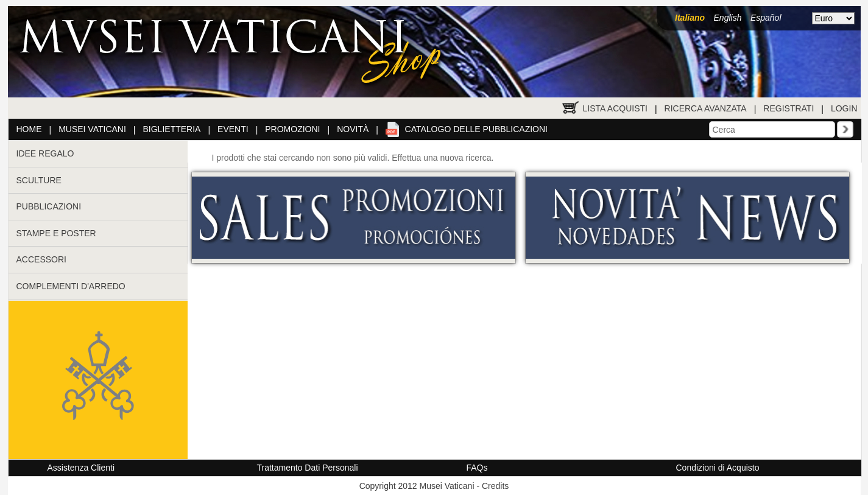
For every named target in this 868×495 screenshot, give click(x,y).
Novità (353, 129)
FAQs (477, 468)
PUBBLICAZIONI (49, 206)
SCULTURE (39, 180)
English (728, 18)
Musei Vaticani (92, 129)
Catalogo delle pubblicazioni (476, 129)
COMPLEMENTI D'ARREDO (71, 286)
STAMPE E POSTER (56, 233)
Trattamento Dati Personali (308, 468)
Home (29, 129)
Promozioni (292, 129)
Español (766, 18)
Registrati (789, 108)
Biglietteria (172, 129)
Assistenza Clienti (81, 468)
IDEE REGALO (45, 153)
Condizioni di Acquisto (718, 468)
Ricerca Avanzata (706, 108)
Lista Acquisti (615, 108)
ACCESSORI (41, 259)
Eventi (233, 129)
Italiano (690, 18)
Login (844, 108)
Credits (495, 486)
